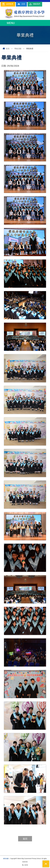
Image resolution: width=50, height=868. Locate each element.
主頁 (21, 4)
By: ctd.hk (25, 865)
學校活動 (18, 49)
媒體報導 (8, 4)
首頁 (8, 49)
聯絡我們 (35, 4)
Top (49, 862)
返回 (25, 839)
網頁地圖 (6, 859)
